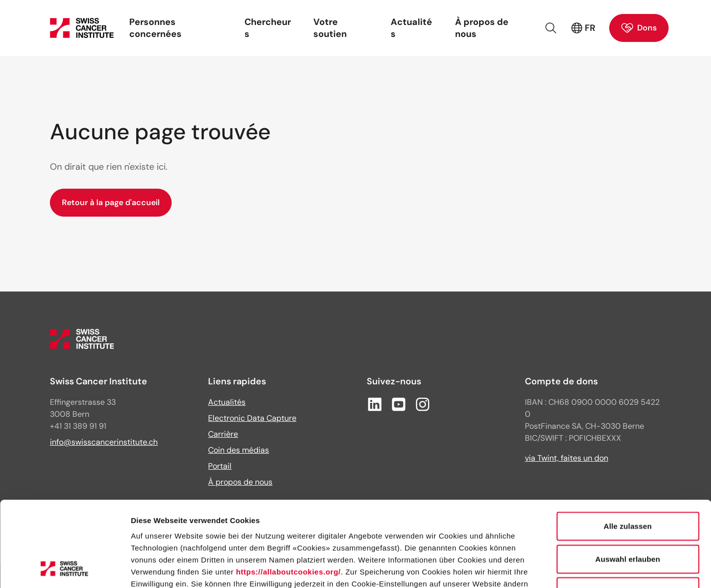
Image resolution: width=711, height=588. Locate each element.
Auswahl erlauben (628, 479)
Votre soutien (330, 28)
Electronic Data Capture (252, 418)
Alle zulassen (628, 446)
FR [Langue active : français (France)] (583, 28)
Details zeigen (531, 568)
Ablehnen (627, 511)
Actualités (411, 28)
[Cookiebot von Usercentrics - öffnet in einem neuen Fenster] (65, 569)
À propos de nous (482, 28)
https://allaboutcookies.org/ (288, 492)
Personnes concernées (155, 28)
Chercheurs (268, 28)
